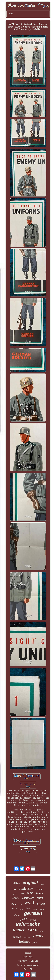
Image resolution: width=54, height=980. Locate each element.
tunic (35, 909)
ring (20, 904)
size (15, 908)
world (42, 909)
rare (32, 930)
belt (28, 908)
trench (40, 893)
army (38, 936)
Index (28, 953)
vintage (17, 915)
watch (42, 884)
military (26, 888)
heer (16, 897)
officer (41, 904)
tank (22, 893)
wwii (29, 903)
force (35, 942)
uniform (27, 937)
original (30, 882)
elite (42, 931)
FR (31, 969)
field (23, 919)
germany (28, 898)
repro (40, 898)
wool (22, 909)
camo (30, 893)
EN (25, 969)
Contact (28, 957)
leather (19, 930)
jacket (33, 920)
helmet (24, 941)
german (33, 914)
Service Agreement (28, 965)
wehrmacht (28, 924)
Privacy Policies (28, 961)
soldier (40, 889)
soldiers (16, 883)
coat (15, 889)
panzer (15, 894)
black (13, 904)
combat (17, 937)
